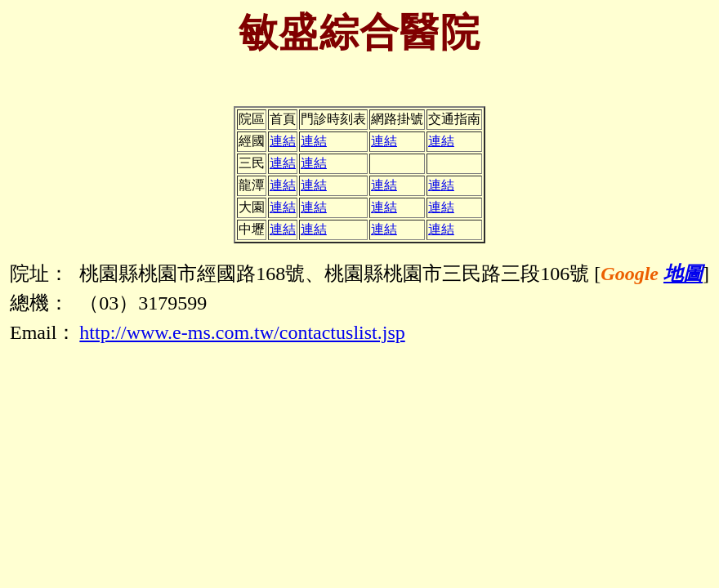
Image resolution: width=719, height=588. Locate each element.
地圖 (683, 274)
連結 (283, 141)
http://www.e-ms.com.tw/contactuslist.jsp (242, 332)
